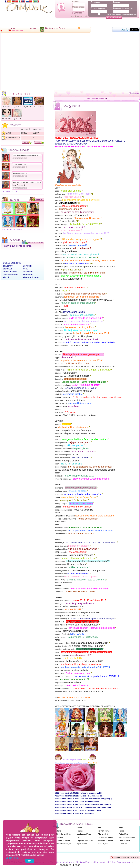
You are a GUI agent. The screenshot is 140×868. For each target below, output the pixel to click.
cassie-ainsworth (11, 274)
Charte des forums (65, 862)
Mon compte (100, 862)
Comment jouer (124, 862)
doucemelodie (10, 272)
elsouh (6, 277)
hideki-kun (28, 274)
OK (30, 861)
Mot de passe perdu (79, 16)
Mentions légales (84, 862)
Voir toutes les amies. (12, 230)
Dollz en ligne (12, 263)
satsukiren (28, 272)
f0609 (25, 269)
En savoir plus (13, 858)
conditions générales (129, 14)
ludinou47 (27, 266)
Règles (112, 862)
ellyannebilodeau (31, 277)
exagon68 (8, 266)
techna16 (8, 269)
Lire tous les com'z (11, 191)
